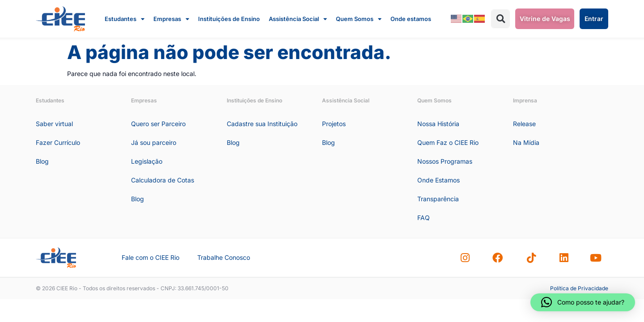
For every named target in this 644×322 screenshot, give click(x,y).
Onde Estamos (439, 180)
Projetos (334, 124)
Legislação (147, 161)
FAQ (424, 218)
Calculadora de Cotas (163, 180)
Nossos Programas (445, 161)
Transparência (438, 199)
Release (524, 124)
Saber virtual (54, 124)
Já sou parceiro (154, 142)
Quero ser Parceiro (158, 124)
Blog (42, 161)
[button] (500, 19)
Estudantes (125, 19)
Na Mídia (526, 142)
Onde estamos (411, 19)
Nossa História (438, 124)
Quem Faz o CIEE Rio (448, 142)
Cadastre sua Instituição (262, 124)
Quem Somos (359, 19)
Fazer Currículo (58, 142)
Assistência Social (298, 19)
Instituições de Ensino (229, 19)
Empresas (171, 19)
